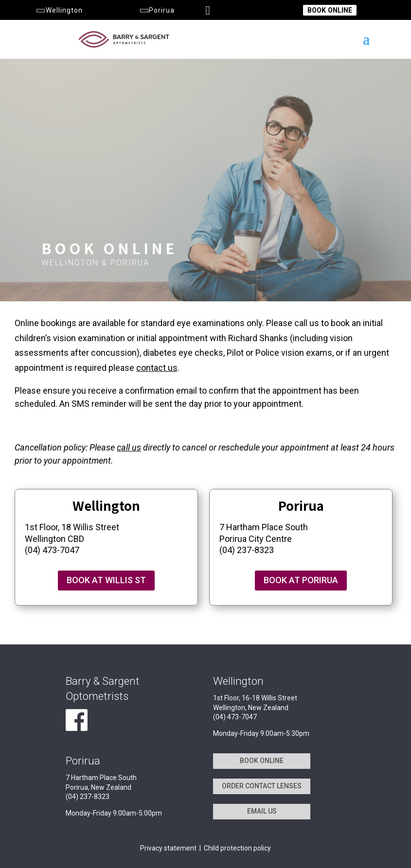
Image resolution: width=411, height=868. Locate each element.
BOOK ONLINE (330, 10)
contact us (157, 368)
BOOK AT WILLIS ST (106, 580)
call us (129, 447)
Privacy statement (168, 848)
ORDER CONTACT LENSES (262, 786)
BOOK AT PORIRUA (301, 580)
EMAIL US (262, 811)
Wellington (59, 10)
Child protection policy (237, 848)
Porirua (156, 10)
